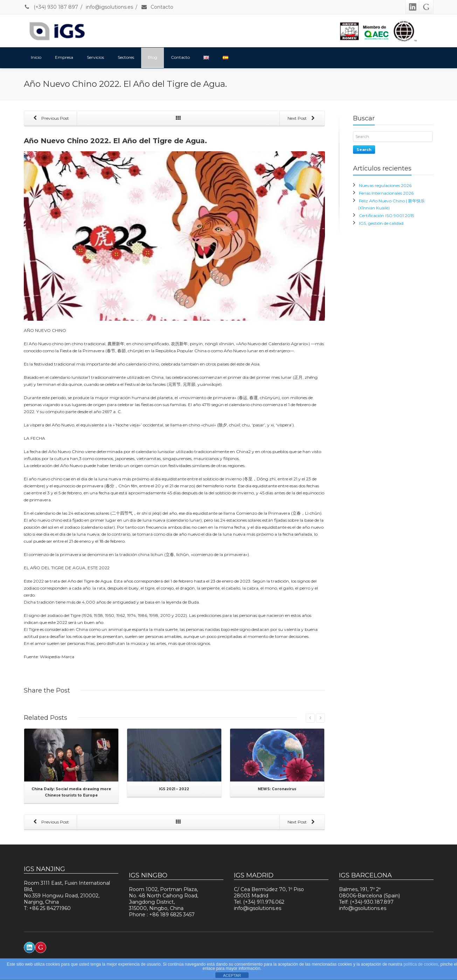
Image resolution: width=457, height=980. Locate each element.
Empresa (64, 57)
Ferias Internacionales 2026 (386, 193)
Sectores (126, 57)
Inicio (36, 57)
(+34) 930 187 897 (51, 7)
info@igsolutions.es (109, 7)
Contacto (157, 7)
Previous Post (50, 119)
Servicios (95, 57)
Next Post (303, 119)
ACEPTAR (232, 975)
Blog (153, 57)
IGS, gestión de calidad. (382, 223)
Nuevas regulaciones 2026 (385, 185)
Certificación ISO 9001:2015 (386, 216)
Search (364, 150)
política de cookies (421, 964)
